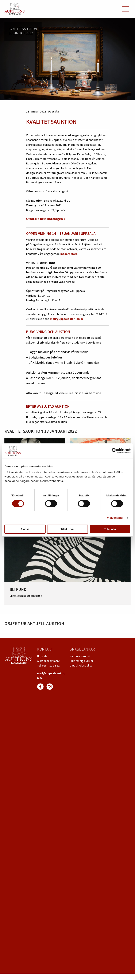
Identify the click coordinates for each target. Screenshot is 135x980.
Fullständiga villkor (82, 661)
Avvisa (25, 529)
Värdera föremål (80, 656)
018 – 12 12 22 (51, 665)
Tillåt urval (67, 529)
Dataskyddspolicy (81, 665)
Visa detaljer (115, 518)
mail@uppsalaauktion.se (67, 319)
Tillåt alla (110, 529)
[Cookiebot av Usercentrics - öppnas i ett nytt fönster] (112, 451)
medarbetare (69, 254)
